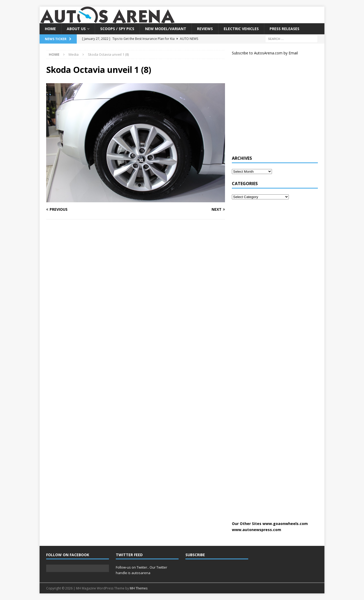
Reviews (205, 29)
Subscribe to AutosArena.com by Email (265, 53)
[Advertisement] (271, 108)
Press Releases (284, 29)
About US (76, 29)
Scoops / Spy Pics (117, 29)
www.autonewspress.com (257, 530)
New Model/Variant (166, 29)
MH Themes (139, 588)
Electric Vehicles (241, 29)
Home (50, 29)
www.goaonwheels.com (285, 524)
